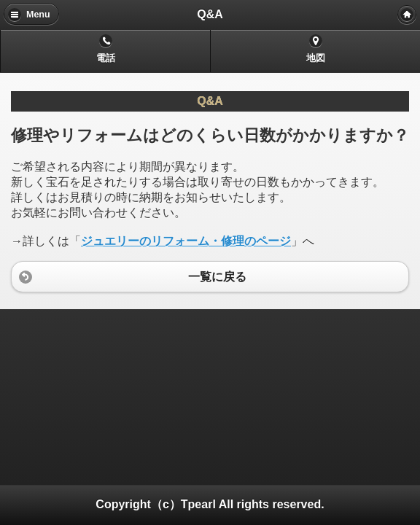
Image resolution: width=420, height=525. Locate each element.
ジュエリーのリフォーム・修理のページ (186, 241)
